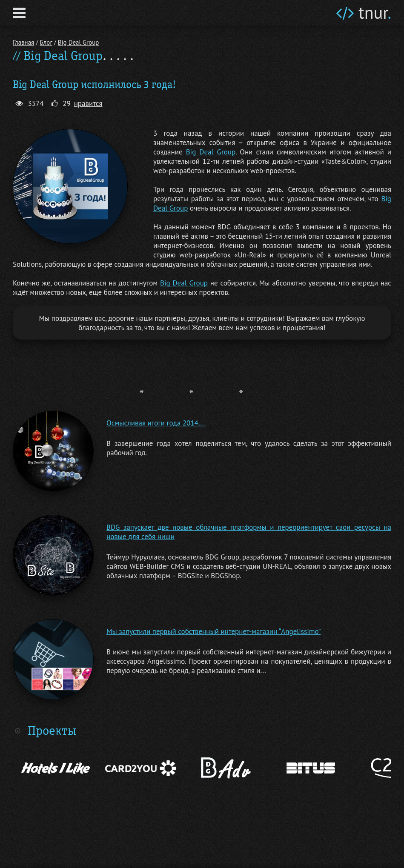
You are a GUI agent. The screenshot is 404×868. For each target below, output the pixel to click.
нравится (88, 103)
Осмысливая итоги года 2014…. (156, 423)
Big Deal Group (79, 42)
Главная (23, 42)
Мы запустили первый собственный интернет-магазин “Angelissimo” (214, 631)
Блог (46, 42)
